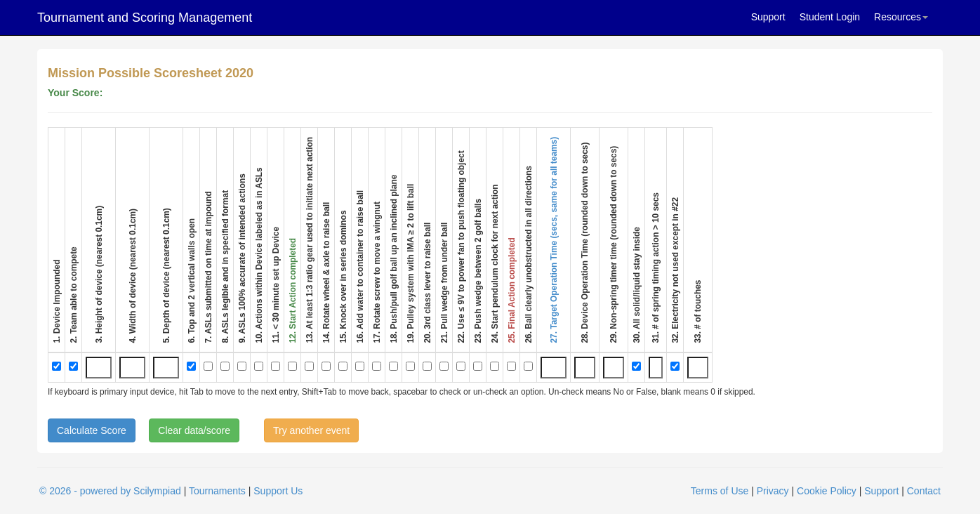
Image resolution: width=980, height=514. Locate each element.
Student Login (830, 17)
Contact (924, 491)
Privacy (773, 491)
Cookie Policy (827, 491)
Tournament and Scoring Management (145, 18)
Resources (901, 17)
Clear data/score (194, 430)
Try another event (311, 430)
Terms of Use (720, 491)
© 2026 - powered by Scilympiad (110, 491)
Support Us (278, 491)
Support (768, 17)
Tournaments (217, 491)
